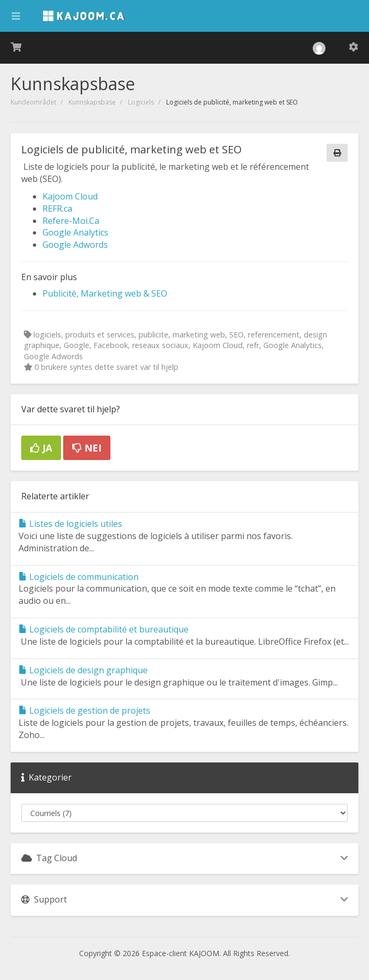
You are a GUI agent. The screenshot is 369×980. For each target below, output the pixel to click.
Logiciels (141, 102)
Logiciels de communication (79, 577)
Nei (87, 448)
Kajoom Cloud (70, 196)
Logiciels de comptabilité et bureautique (104, 629)
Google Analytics (75, 232)
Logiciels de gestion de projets (84, 710)
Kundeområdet (33, 102)
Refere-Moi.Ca (71, 221)
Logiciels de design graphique (83, 670)
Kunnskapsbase (92, 102)
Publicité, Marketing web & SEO (105, 293)
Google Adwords (75, 245)
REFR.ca (57, 209)
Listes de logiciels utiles (70, 524)
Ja (41, 448)
